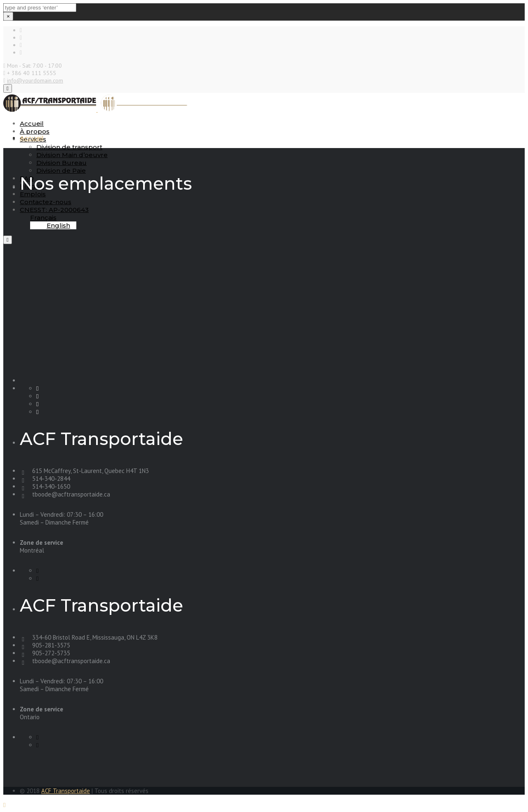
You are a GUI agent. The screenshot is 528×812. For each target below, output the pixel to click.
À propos (35, 131)
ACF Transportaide (66, 791)
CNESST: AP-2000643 (54, 210)
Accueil (32, 124)
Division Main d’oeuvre (72, 155)
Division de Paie (61, 171)
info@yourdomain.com (35, 80)
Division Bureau (61, 163)
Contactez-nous (46, 202)
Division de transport (69, 147)
